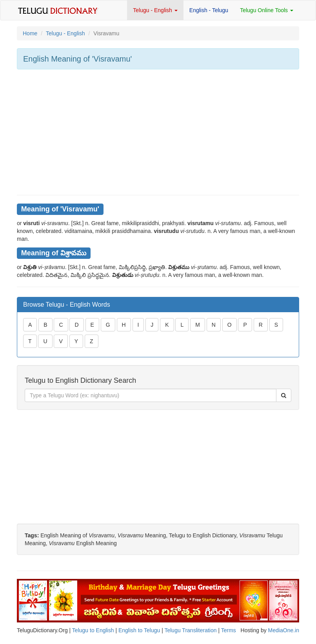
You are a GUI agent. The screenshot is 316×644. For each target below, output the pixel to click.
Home (30, 33)
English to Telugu (139, 630)
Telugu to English (93, 630)
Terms (229, 630)
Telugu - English (155, 10)
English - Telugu (209, 10)
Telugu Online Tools (267, 10)
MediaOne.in (284, 630)
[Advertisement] (158, 132)
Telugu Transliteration (190, 630)
